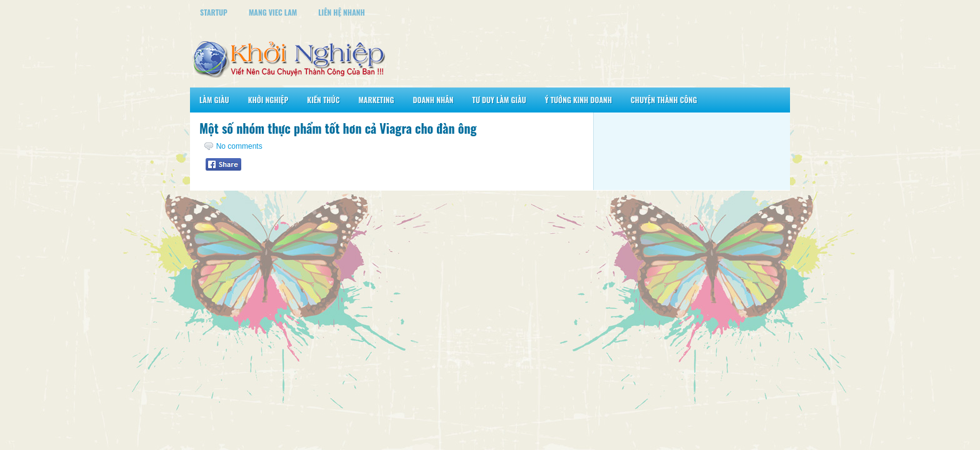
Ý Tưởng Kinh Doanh (578, 100)
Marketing (376, 100)
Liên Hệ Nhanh (342, 12)
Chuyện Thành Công (664, 100)
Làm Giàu (214, 100)
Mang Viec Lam (273, 12)
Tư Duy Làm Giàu (499, 100)
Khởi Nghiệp (268, 100)
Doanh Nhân (433, 100)
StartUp (214, 12)
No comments (239, 146)
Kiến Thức (323, 100)
